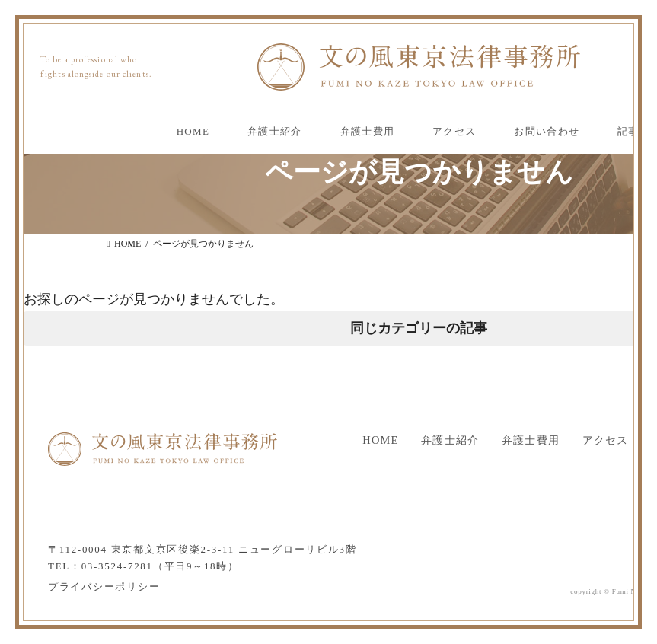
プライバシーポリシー (104, 587)
